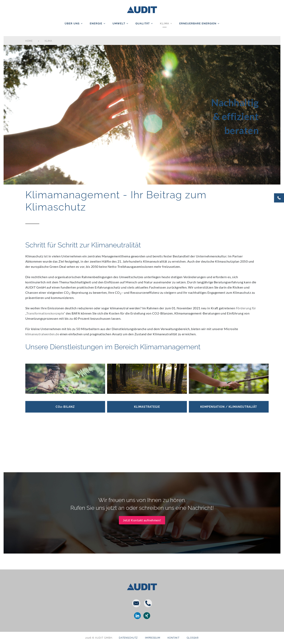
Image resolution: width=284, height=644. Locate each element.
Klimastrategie (147, 400)
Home (29, 41)
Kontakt (174, 638)
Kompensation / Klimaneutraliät (229, 400)
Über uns (72, 23)
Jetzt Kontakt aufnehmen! (142, 510)
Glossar (193, 638)
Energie (96, 23)
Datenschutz (128, 638)
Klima (165, 23)
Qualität (143, 23)
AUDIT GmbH (142, 9)
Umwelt (119, 23)
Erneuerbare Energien (198, 23)
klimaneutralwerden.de (42, 334)
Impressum (153, 638)
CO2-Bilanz (65, 400)
